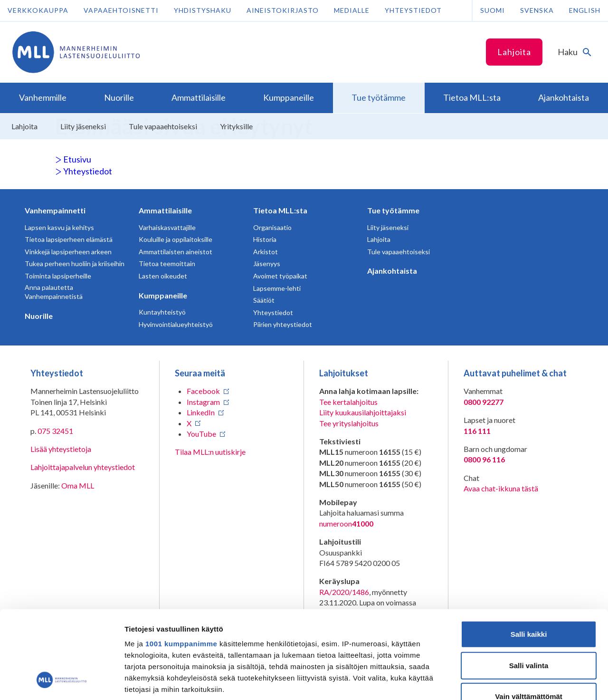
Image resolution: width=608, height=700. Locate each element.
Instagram (203, 402)
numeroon (346, 524)
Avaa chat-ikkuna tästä (501, 488)
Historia (265, 239)
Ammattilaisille (165, 210)
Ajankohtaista (392, 271)
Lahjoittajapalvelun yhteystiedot (83, 467)
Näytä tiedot (508, 681)
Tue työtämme (393, 210)
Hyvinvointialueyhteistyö (176, 324)
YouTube (201, 434)
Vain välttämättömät (529, 617)
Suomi (493, 10)
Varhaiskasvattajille (167, 227)
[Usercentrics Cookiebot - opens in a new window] (62, 681)
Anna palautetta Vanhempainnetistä (54, 292)
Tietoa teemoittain (167, 264)
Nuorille (39, 316)
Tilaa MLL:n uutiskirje (210, 452)
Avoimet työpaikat (280, 276)
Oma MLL (78, 485)
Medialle (352, 10)
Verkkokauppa (38, 10)
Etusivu (73, 159)
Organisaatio (272, 227)
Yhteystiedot (413, 10)
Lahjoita (514, 52)
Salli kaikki (529, 555)
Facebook (203, 391)
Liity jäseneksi (388, 227)
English (585, 10)
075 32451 (55, 431)
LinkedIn (201, 412)
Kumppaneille (163, 295)
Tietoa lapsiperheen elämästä (69, 239)
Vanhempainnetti (55, 210)
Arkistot (266, 252)
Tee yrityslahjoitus (349, 423)
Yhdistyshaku (203, 10)
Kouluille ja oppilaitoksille (176, 239)
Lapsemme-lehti (277, 288)
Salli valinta (529, 586)
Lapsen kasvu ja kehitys (59, 227)
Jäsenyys (267, 264)
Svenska (537, 10)
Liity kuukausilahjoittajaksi (363, 412)
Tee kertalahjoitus (348, 402)
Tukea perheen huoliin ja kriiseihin (75, 264)
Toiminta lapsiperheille (58, 276)
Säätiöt (264, 300)
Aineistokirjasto (283, 10)
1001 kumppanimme (181, 564)
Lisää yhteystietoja (61, 449)
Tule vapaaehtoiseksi (399, 252)
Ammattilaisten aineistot (176, 252)
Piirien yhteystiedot (283, 324)
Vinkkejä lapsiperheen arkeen (68, 252)
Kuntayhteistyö (162, 312)
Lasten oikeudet (163, 276)
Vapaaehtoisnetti (121, 10)
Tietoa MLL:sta (280, 210)
